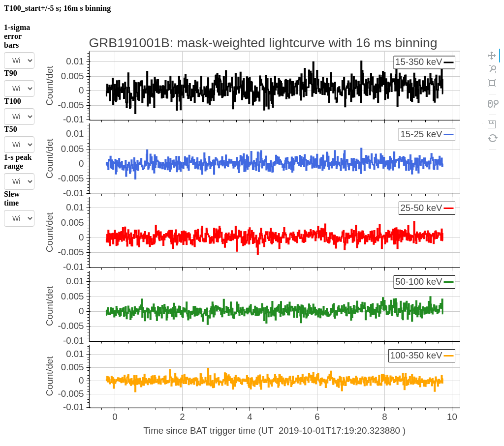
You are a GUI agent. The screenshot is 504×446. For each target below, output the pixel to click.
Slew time (12, 198)
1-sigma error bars (17, 36)
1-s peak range (18, 162)
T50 (11, 129)
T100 (13, 101)
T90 (11, 73)
